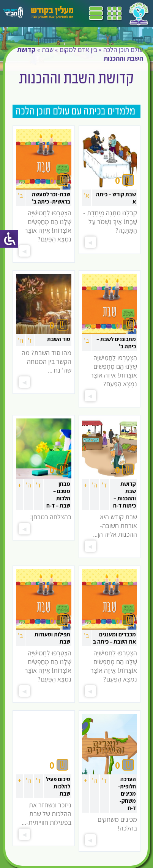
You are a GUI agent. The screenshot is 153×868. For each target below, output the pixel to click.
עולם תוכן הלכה (123, 49)
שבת (48, 49)
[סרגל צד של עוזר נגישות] (9, 239)
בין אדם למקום (78, 49)
